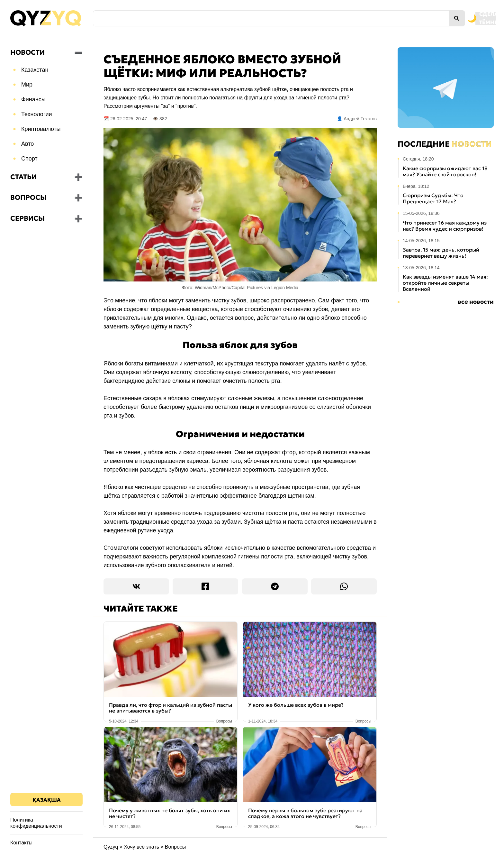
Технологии (37, 114)
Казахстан (35, 70)
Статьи (23, 177)
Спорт (29, 159)
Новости (27, 52)
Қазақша (47, 800)
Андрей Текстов (360, 119)
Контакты (21, 843)
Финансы (33, 99)
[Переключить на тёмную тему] (446, 18)
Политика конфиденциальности (36, 823)
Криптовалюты (41, 129)
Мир (27, 85)
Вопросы (28, 198)
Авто (27, 144)
